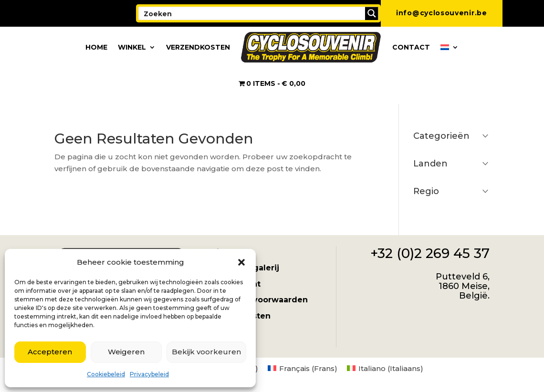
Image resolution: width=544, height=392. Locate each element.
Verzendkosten (198, 47)
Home (96, 47)
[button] (241, 262)
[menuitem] (450, 47)
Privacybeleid (149, 374)
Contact (411, 47)
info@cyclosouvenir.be (442, 13)
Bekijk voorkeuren (206, 352)
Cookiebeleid (106, 374)
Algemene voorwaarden (258, 300)
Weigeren (126, 352)
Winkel (132, 47)
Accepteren (50, 352)
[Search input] (252, 13)
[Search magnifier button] (372, 13)
